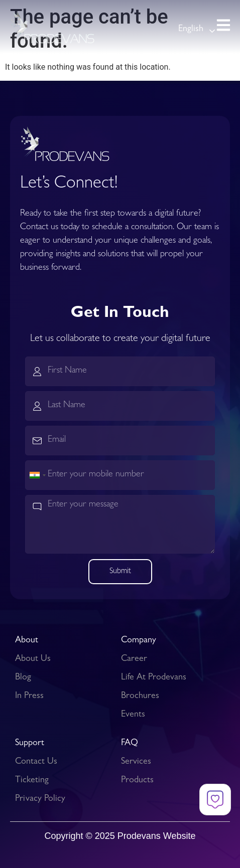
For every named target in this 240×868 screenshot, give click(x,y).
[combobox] (37, 475)
